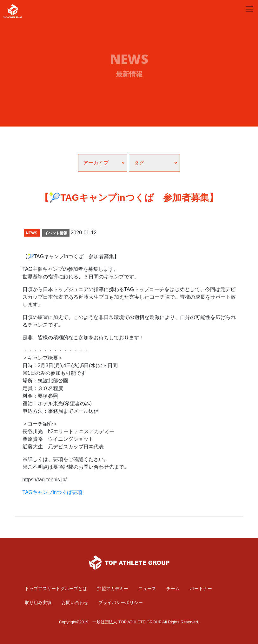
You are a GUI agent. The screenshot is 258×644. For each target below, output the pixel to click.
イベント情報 (56, 237)
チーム (173, 589)
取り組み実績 (38, 602)
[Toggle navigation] (249, 9)
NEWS (32, 237)
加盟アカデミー (113, 589)
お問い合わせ (75, 602)
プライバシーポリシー (121, 602)
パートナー (201, 589)
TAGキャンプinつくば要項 (52, 496)
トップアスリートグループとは (56, 589)
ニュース (147, 589)
